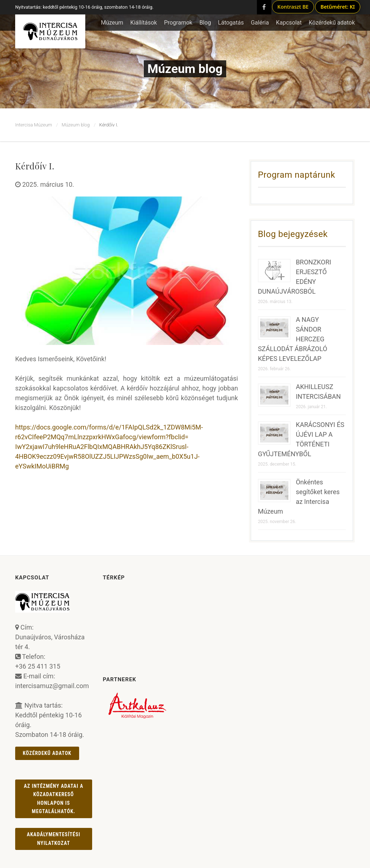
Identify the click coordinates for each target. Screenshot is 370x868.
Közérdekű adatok (47, 753)
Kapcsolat (289, 23)
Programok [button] (178, 23)
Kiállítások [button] (144, 23)
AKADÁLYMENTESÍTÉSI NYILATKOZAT (53, 839)
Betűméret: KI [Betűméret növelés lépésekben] (338, 7)
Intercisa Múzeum (34, 125)
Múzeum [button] (112, 23)
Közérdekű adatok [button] (332, 23)
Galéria (260, 23)
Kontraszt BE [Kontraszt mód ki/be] (293, 7)
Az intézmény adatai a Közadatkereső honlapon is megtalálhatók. (54, 799)
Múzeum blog (76, 125)
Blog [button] (205, 23)
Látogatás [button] (231, 23)
